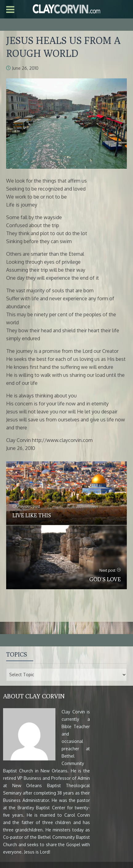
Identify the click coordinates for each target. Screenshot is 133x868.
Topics (17, 654)
